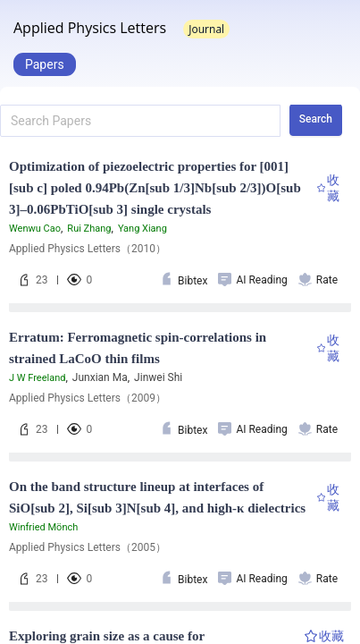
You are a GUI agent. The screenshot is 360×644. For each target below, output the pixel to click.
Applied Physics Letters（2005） (88, 547)
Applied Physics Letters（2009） (88, 398)
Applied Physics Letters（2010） (88, 249)
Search (316, 119)
